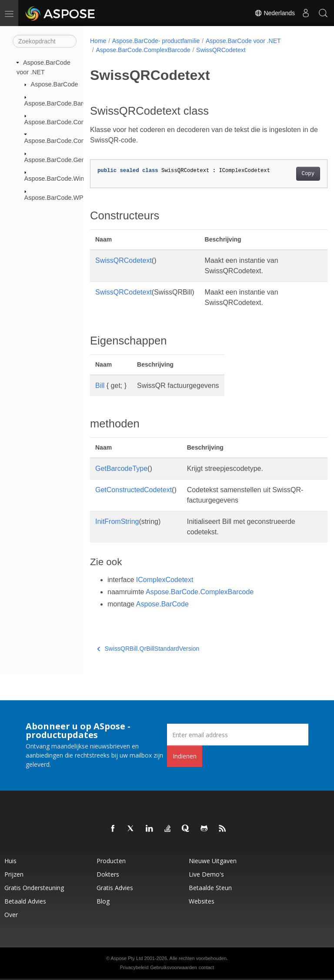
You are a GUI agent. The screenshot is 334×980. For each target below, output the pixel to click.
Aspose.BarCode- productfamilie (156, 41)
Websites (202, 901)
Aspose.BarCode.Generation (64, 160)
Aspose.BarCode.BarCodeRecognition (78, 103)
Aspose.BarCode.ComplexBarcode (73, 141)
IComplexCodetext (165, 580)
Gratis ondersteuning (34, 888)
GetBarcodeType (121, 468)
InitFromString (117, 521)
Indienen (185, 756)
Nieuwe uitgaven (213, 861)
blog (103, 901)
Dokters (108, 874)
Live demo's (206, 874)
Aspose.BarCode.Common (62, 122)
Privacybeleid (134, 967)
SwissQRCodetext (221, 50)
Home (98, 41)
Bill (100, 386)
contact (206, 967)
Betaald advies (25, 901)
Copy (291, 174)
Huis (10, 861)
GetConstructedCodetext (134, 490)
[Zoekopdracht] (45, 41)
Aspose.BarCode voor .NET (243, 41)
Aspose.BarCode (55, 84)
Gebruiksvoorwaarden (174, 967)
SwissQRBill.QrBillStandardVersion (148, 649)
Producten (111, 861)
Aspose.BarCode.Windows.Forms (71, 179)
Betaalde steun (210, 888)
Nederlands (275, 13)
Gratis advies (115, 888)
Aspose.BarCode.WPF (56, 197)
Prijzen (14, 874)
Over (11, 915)
